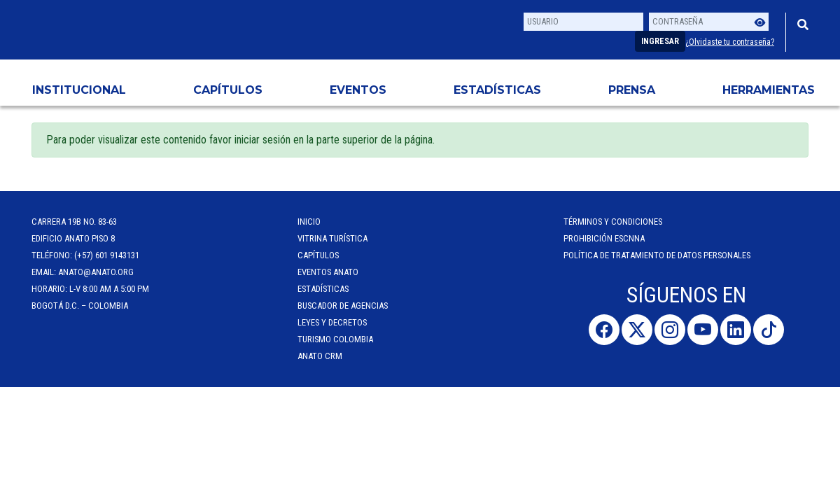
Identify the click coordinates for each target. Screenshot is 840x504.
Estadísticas (497, 90)
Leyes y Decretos (332, 322)
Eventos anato (328, 272)
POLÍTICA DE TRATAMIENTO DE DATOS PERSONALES (657, 255)
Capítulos (228, 90)
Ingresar (660, 41)
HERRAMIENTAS (769, 90)
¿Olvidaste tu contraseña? (730, 42)
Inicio (309, 222)
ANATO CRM (320, 356)
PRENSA (632, 90)
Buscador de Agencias (343, 306)
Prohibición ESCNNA (604, 238)
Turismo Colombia (335, 339)
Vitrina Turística (332, 238)
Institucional (79, 90)
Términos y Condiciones (613, 222)
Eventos (358, 90)
